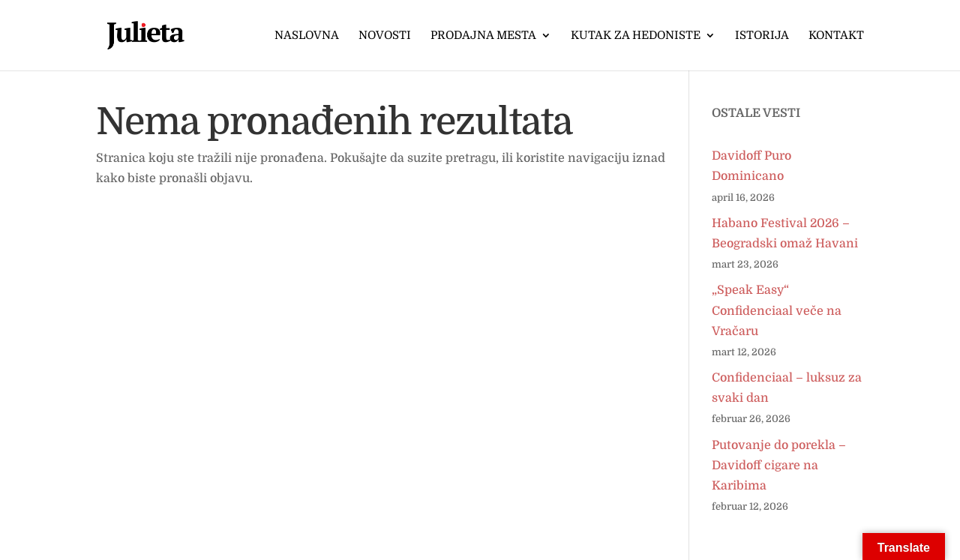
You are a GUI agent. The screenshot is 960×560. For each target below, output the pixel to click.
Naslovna (307, 36)
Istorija (762, 36)
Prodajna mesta (483, 36)
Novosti (385, 36)
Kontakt (836, 36)
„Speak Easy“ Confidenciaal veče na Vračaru (777, 310)
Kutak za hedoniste (636, 36)
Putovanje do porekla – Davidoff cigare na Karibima (779, 466)
